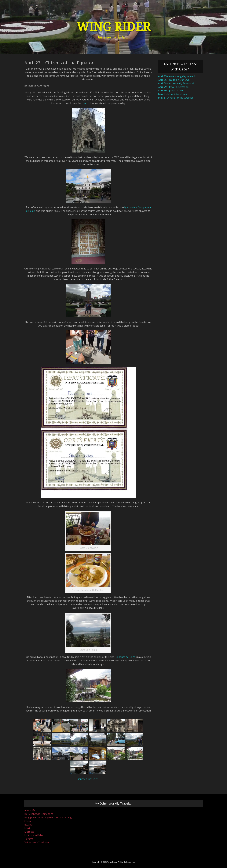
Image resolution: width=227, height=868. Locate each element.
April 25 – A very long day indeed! (176, 76)
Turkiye (29, 839)
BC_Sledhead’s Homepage (39, 814)
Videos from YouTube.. (37, 842)
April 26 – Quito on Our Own (174, 80)
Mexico (28, 828)
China (28, 821)
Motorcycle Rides (34, 835)
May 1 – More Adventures (173, 94)
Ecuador (29, 825)
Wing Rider (114, 27)
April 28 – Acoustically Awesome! (176, 83)
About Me (30, 810)
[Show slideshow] (88, 779)
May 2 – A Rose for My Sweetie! (175, 98)
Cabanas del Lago (126, 657)
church (86, 103)
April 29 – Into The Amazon (173, 87)
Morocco (29, 832)
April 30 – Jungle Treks (171, 91)
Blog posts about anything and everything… (49, 817)
